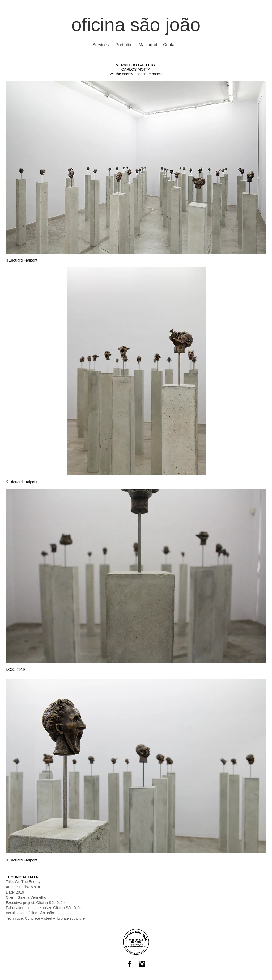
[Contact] (170, 45)
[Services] (101, 45)
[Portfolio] (123, 45)
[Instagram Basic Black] (142, 964)
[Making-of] (148, 45)
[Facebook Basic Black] (129, 964)
